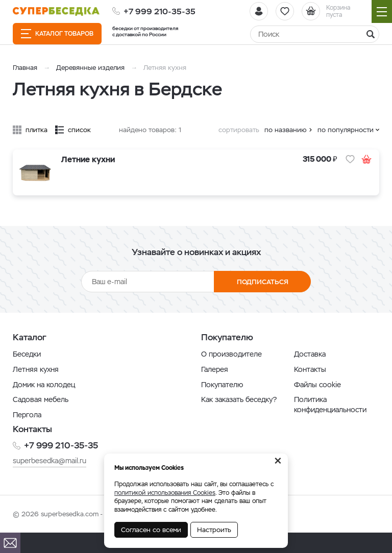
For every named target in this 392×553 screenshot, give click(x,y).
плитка (36, 130)
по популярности (346, 130)
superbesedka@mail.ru (50, 461)
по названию (286, 130)
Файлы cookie (317, 385)
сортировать (239, 130)
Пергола (27, 415)
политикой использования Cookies (165, 493)
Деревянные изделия (90, 68)
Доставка (310, 354)
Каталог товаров (57, 34)
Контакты (310, 369)
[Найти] (315, 34)
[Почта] (10, 543)
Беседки (27, 354)
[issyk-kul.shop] (56, 11)
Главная (25, 68)
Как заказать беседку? (239, 399)
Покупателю (222, 385)
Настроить (214, 530)
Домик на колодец (44, 385)
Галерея (215, 369)
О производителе (231, 354)
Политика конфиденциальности (330, 405)
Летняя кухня (36, 369)
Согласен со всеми (151, 530)
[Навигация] (382, 11)
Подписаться (263, 282)
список (79, 130)
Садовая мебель (41, 399)
